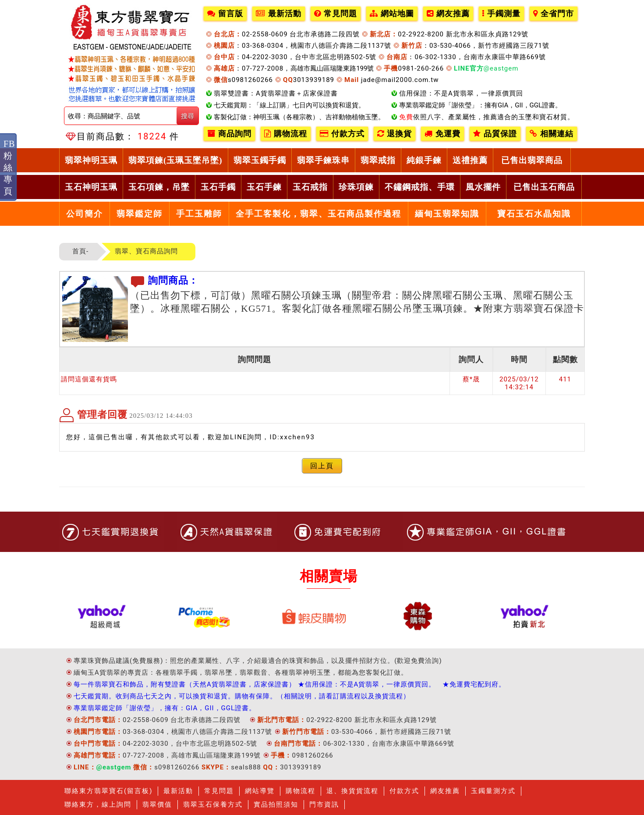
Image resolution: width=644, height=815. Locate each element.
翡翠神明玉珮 (91, 160)
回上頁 (322, 466)
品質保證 (495, 134)
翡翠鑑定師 (140, 214)
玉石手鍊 (264, 187)
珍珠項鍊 (356, 187)
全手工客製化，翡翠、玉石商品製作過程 (318, 214)
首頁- (80, 251)
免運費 (442, 134)
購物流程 (286, 134)
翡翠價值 (157, 804)
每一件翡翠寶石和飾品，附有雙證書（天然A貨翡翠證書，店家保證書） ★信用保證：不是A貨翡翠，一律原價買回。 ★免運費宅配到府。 (290, 684)
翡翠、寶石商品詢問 (146, 251)
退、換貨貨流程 (352, 791)
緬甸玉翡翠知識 (447, 214)
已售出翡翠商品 (532, 160)
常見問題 (336, 14)
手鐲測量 (501, 14)
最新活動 (279, 14)
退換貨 (395, 134)
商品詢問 (229, 134)
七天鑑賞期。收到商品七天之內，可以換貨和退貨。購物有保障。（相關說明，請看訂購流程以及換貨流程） (242, 696)
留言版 (225, 14)
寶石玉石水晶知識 (534, 214)
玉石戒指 (310, 187)
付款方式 (342, 134)
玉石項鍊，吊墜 (159, 187)
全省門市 (554, 14)
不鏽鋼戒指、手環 (420, 187)
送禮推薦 (470, 160)
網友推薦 (448, 14)
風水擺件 (483, 187)
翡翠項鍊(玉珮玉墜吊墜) (175, 160)
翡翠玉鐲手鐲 (260, 160)
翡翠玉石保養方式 (213, 804)
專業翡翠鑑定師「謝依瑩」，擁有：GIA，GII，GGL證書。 (165, 708)
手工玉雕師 (199, 214)
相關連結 (552, 134)
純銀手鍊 (424, 160)
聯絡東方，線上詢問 (98, 804)
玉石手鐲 (218, 187)
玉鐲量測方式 (493, 791)
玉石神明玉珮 (91, 187)
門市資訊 (324, 804)
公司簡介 (85, 214)
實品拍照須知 (276, 804)
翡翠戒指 (378, 160)
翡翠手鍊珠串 (323, 160)
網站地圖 (392, 14)
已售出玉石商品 (544, 187)
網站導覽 (260, 791)
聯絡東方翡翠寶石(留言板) (108, 791)
